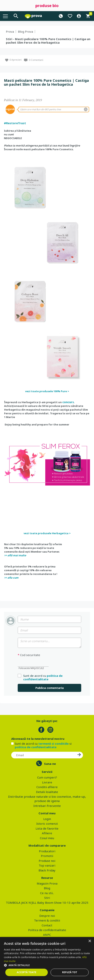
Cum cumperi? (47, 777)
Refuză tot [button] (70, 972)
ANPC (47, 935)
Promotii (47, 856)
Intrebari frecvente (47, 806)
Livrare (47, 782)
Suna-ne (50, 764)
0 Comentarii (36, 60)
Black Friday (47, 870)
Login (47, 819)
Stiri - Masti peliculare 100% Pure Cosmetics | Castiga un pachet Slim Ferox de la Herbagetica (48, 41)
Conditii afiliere (47, 787)
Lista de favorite (47, 828)
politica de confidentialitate (43, 677)
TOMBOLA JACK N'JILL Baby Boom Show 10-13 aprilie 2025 (47, 903)
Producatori (47, 851)
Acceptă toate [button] (27, 972)
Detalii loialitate (47, 792)
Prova (10, 31)
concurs (68, 402)
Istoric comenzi (47, 824)
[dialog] (47, 958)
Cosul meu (47, 838)
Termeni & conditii (47, 920)
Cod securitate (29, 655)
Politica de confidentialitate (47, 930)
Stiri (47, 898)
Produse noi (47, 861)
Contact (47, 925)
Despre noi (47, 916)
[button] (47, 965)
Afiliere (47, 833)
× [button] (90, 941)
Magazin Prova (47, 883)
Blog (47, 888)
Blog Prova (25, 31)
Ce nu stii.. (47, 893)
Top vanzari (47, 865)
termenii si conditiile (53, 744)
